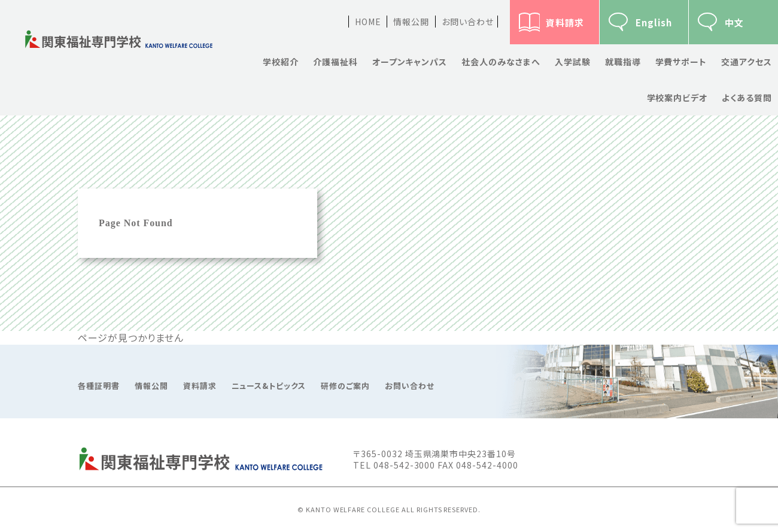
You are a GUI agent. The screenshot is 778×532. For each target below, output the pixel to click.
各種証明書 (99, 386)
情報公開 (411, 22)
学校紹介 (281, 62)
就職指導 (623, 62)
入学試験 (573, 62)
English (654, 22)
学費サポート (681, 62)
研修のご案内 (345, 386)
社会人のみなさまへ (501, 62)
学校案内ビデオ (677, 98)
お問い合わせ (468, 22)
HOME (368, 22)
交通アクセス (747, 62)
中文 (734, 22)
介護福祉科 (335, 62)
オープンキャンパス (410, 62)
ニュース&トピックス (269, 386)
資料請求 (565, 22)
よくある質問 (747, 98)
